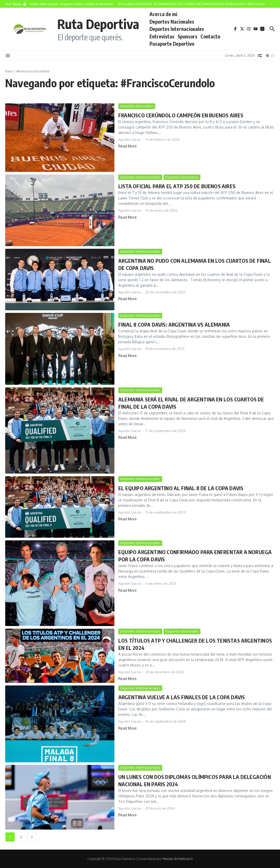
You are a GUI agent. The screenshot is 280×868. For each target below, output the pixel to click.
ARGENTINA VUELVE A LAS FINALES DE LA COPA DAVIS (182, 697)
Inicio (9, 71)
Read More (128, 146)
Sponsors (187, 36)
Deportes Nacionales (172, 22)
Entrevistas (162, 36)
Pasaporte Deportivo (172, 44)
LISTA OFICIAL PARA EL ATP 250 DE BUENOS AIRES (177, 186)
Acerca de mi (163, 14)
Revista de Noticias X (178, 859)
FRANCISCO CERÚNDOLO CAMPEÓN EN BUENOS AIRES (181, 115)
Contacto (210, 36)
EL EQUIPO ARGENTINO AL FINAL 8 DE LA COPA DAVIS (181, 488)
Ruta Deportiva (98, 24)
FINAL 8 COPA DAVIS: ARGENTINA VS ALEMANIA (174, 324)
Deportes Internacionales (177, 29)
